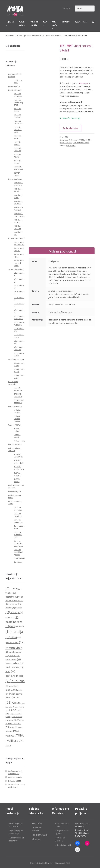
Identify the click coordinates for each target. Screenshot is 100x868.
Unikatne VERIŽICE (15, 406)
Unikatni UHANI (38, 36)
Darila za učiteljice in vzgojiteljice (19, 543)
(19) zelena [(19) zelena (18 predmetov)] (11, 655)
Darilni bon (18, 562)
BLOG (45, 22)
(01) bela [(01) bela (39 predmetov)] (11, 588)
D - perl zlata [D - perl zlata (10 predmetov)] (18, 707)
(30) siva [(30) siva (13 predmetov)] (16, 697)
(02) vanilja (71, 146)
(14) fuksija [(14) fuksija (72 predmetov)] (14, 631)
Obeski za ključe (15, 492)
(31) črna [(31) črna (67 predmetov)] (12, 702)
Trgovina (10, 22)
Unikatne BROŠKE (15, 445)
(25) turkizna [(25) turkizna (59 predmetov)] (15, 681)
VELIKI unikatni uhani (16, 269)
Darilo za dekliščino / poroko (18, 552)
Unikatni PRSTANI (15, 425)
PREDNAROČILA (14, 86)
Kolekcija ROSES (15, 781)
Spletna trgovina (23, 36)
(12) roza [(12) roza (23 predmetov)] (10, 626)
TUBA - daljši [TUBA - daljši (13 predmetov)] (11, 727)
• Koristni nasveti (63, 845)
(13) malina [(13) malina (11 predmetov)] (20, 626)
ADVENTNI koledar (15, 777)
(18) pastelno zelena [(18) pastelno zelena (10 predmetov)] (13, 652)
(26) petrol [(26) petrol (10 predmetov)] (10, 686)
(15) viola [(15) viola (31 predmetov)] (11, 637)
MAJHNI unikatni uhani (16, 238)
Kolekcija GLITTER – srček (18, 130)
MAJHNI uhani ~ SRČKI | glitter (19, 263)
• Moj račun (37, 823)
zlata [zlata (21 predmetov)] (8, 745)
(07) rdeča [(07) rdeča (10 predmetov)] (18, 608)
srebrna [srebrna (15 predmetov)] (18, 723)
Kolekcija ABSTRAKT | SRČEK (18, 102)
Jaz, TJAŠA (54, 23)
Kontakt (65, 22)
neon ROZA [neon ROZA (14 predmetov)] (14, 720)
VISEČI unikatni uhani (16, 359)
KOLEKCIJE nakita (15, 90)
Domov (11, 36)
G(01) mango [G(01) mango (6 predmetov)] (13, 714)
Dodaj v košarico (71, 128)
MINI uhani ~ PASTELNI (78, 140)
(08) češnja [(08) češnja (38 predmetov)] (13, 612)
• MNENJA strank (40, 835)
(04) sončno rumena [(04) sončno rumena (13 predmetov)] (14, 600)
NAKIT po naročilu (34, 23)
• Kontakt (36, 839)
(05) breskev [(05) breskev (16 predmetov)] (11, 604)
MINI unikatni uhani (54, 36)
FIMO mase (83, 83)
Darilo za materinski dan (18, 535)
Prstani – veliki (19, 441)
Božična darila (19, 558)
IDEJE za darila (22, 23)
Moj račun (66, 9)
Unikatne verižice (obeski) (17, 419)
